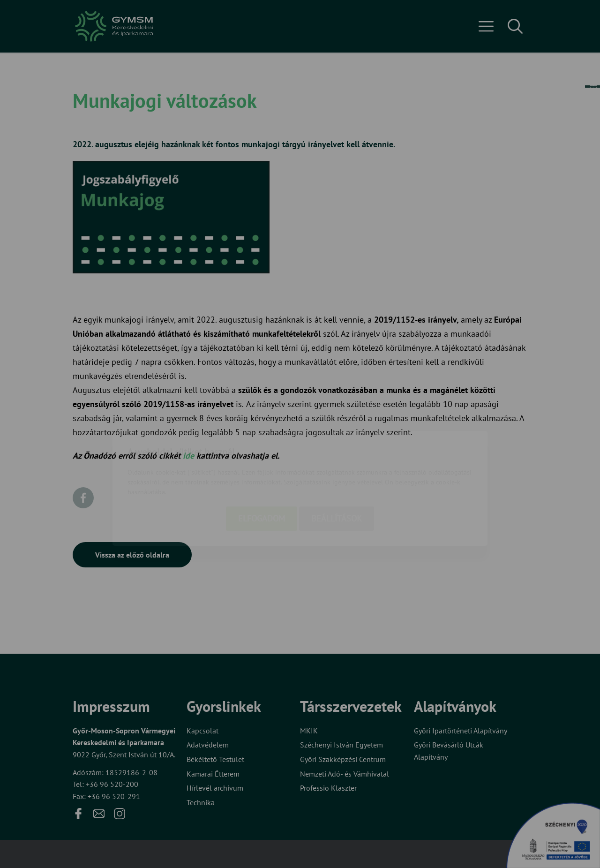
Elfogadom (262, 464)
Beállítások (337, 464)
